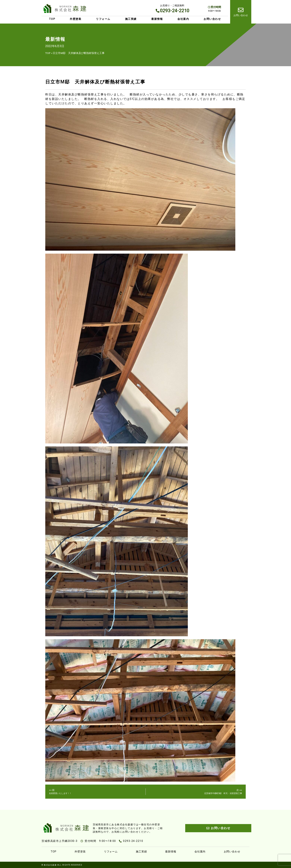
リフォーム (103, 19)
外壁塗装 (76, 19)
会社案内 (183, 19)
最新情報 (157, 19)
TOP (52, 19)
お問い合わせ (212, 19)
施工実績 (131, 19)
